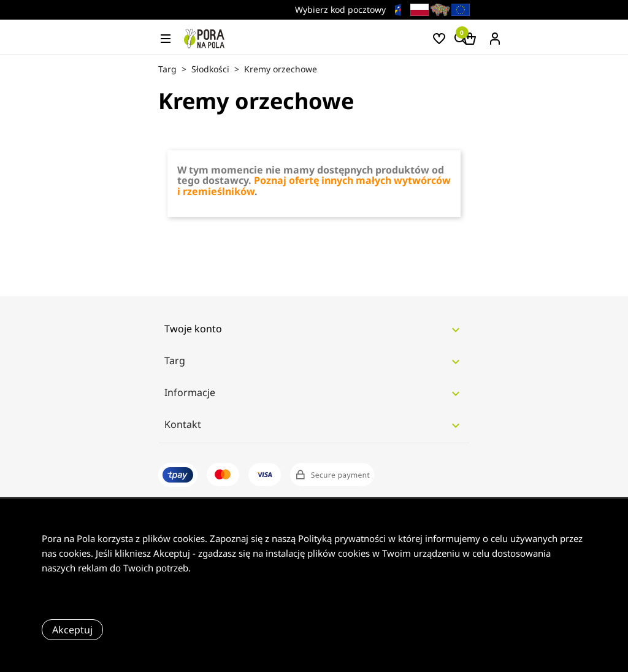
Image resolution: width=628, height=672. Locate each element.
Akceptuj (72, 630)
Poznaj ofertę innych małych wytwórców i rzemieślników (314, 186)
